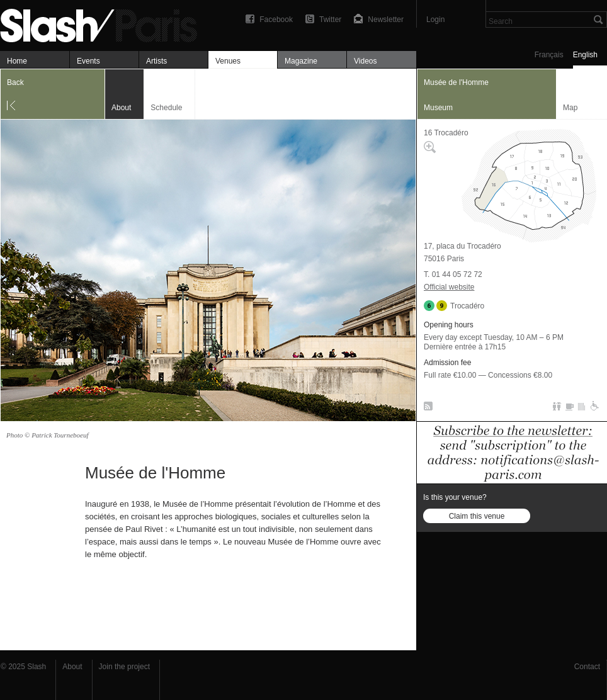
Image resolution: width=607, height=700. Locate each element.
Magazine (301, 61)
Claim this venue (477, 516)
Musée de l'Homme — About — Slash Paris (104, 24)
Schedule (166, 108)
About (72, 667)
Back (15, 82)
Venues (228, 61)
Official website (449, 287)
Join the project (124, 667)
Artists (156, 61)
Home (17, 61)
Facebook (276, 20)
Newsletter (386, 20)
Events (88, 61)
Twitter (330, 20)
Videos (365, 61)
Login (435, 20)
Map (570, 108)
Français (549, 55)
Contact (587, 667)
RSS (426, 409)
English (585, 55)
